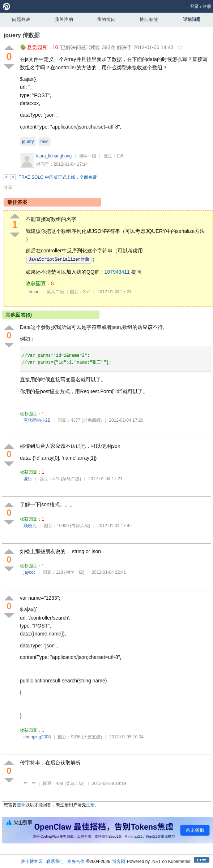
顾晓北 (30, 526)
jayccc (29, 572)
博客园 (119, 862)
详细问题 (192, 19)
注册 (207, 6)
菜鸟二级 (55, 292)
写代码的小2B (37, 420)
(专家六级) (80, 526)
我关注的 (64, 19)
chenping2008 (37, 737)
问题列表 (21, 19)
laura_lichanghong (54, 156)
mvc (44, 142)
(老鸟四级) (92, 420)
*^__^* (30, 784)
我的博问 (106, 19)
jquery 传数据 (22, 35)
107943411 (117, 272)
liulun (34, 292)
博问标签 (149, 19)
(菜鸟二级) (71, 479)
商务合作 (76, 862)
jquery (28, 142)
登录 (195, 6)
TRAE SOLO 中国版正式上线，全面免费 (58, 177)
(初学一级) (74, 572)
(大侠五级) (92, 737)
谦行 (28, 479)
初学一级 (88, 156)
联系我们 (55, 862)
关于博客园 (32, 862)
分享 (8, 187)
